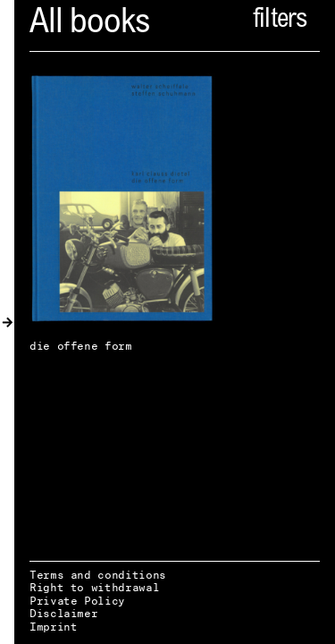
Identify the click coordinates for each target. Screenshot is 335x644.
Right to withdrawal (94, 587)
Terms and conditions (98, 575)
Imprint (53, 627)
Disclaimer (63, 613)
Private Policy (77, 601)
